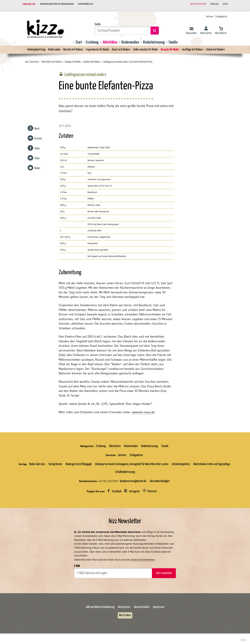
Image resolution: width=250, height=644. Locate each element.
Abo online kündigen (160, 483)
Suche (98, 21)
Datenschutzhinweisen (143, 562)
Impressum (159, 609)
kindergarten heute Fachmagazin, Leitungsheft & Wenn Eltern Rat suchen (132, 466)
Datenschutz (124, 609)
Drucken (38, 136)
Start (79, 39)
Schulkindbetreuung (125, 473)
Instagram (134, 493)
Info (225, 4)
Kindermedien (130, 39)
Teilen (37, 146)
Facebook (117, 493)
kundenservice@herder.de (133, 483)
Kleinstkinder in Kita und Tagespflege (212, 466)
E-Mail (77, 568)
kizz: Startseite (32, 59)
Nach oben (125, 617)
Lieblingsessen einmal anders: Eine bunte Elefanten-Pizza (128, 59)
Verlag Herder (55, 466)
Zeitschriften (195, 4)
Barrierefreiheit (142, 609)
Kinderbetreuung (154, 39)
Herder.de (29, 4)
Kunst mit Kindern (121, 47)
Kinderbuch (87, 4)
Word (37, 126)
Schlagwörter (221, 13)
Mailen (37, 166)
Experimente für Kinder (96, 47)
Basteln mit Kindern (70, 47)
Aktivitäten (110, 39)
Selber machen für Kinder (147, 47)
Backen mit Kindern (92, 59)
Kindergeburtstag (31, 47)
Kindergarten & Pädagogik (57, 4)
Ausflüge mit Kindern (196, 47)
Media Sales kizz (37, 466)
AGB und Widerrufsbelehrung (100, 609)
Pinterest (152, 493)
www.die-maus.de (143, 414)
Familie (173, 39)
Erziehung (92, 39)
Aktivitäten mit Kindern (52, 59)
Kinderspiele (50, 47)
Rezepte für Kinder (173, 47)
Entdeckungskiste (181, 466)
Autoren (210, 13)
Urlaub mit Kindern (221, 47)
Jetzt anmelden (164, 575)
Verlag (213, 4)
